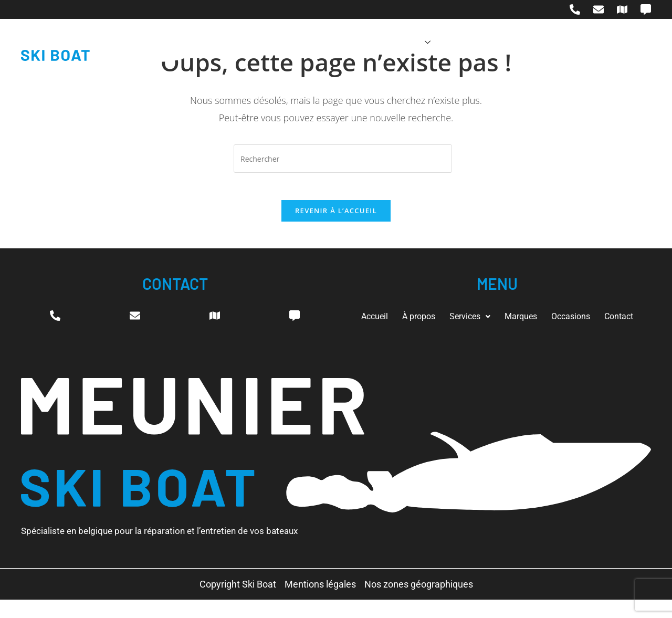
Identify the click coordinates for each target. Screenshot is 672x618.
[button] (490, 316)
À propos (313, 41)
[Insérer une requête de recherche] (343, 159)
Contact (559, 41)
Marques (439, 41)
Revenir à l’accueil (336, 215)
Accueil (258, 41)
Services (376, 41)
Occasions (500, 41)
